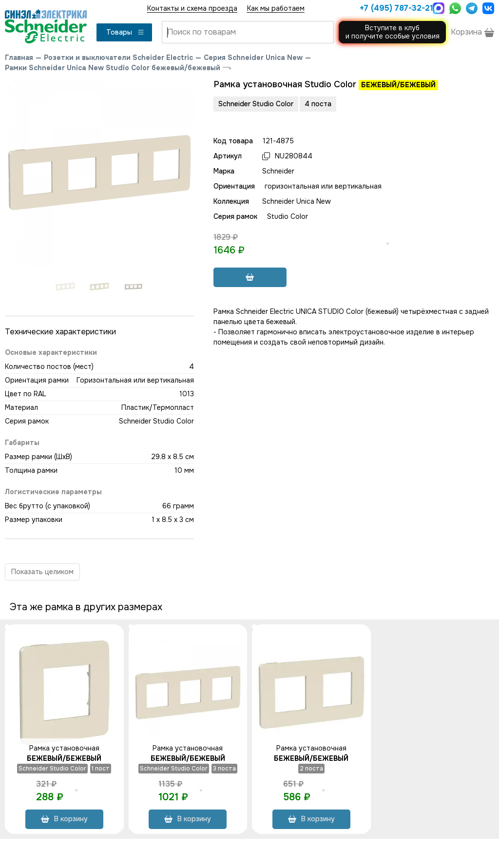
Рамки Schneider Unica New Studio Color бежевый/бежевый (113, 68)
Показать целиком (42, 572)
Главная (19, 58)
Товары (125, 32)
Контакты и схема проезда (192, 8)
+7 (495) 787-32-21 (394, 8)
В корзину (64, 819)
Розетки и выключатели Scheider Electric (118, 58)
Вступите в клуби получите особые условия (393, 32)
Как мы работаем (276, 8)
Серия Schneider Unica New (253, 58)
